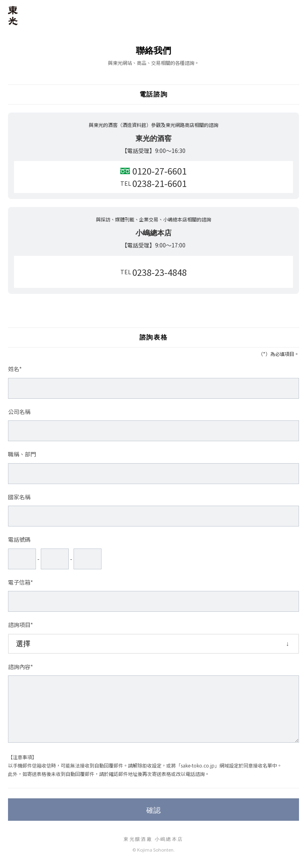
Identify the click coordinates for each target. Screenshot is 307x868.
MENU (294, 13)
